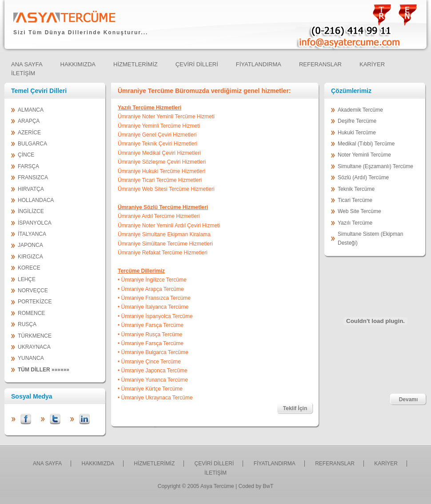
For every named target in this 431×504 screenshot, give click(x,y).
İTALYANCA (32, 234)
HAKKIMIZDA (98, 464)
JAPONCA (30, 245)
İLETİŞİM (215, 473)
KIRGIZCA (30, 257)
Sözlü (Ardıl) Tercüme (363, 177)
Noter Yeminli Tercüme (364, 155)
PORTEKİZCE (35, 302)
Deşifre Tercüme (357, 121)
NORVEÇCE (33, 290)
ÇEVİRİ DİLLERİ (214, 464)
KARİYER (386, 464)
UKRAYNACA (34, 347)
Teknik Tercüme (356, 189)
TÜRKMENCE (35, 336)
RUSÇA (27, 324)
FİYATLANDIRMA (275, 464)
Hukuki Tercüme (357, 133)
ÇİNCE (26, 155)
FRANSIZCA (33, 177)
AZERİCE (29, 133)
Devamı (409, 399)
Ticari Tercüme (355, 200)
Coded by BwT (256, 486)
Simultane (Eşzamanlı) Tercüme (375, 166)
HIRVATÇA (31, 189)
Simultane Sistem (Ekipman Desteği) (370, 238)
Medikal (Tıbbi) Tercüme (366, 144)
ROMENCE (31, 313)
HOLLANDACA (36, 200)
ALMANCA (31, 110)
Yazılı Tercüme (355, 223)
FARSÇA (28, 166)
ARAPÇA (29, 121)
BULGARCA (32, 144)
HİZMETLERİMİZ (154, 464)
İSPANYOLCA (35, 223)
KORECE (29, 268)
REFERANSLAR (335, 464)
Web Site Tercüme (359, 211)
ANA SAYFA (47, 464)
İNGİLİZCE (31, 211)
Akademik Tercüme (360, 110)
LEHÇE (27, 279)
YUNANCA (31, 358)
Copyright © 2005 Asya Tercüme (196, 486)
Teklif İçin (295, 408)
